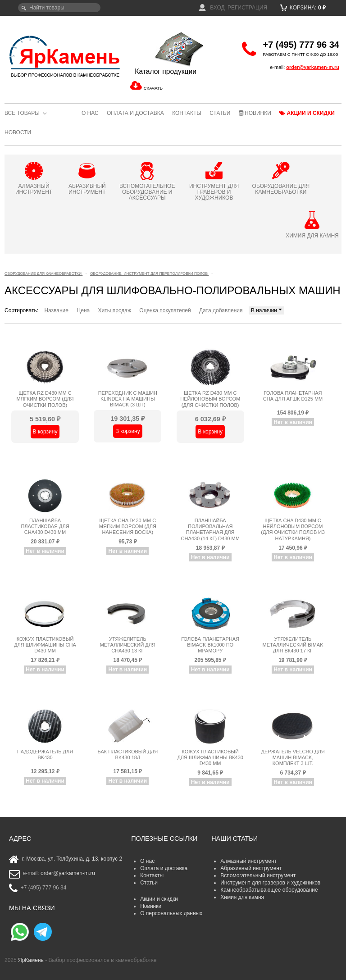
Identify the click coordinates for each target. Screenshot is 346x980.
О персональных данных (171, 913)
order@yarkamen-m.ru (313, 67)
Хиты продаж (115, 310)
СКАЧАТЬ (153, 88)
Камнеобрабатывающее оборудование (269, 890)
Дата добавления (221, 310)
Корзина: (303, 8)
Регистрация (247, 8)
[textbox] (59, 8)
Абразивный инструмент (251, 868)
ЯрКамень (31, 960)
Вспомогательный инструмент (258, 875)
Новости (18, 132)
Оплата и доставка (135, 113)
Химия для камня (242, 897)
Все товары (22, 113)
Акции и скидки (307, 113)
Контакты (187, 113)
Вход (212, 8)
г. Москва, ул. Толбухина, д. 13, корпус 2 (72, 859)
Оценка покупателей (165, 310)
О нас (90, 113)
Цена (83, 310)
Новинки (255, 113)
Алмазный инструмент (248, 861)
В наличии (266, 310)
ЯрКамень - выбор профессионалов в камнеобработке (61, 56)
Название (56, 310)
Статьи (220, 113)
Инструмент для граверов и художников (270, 883)
